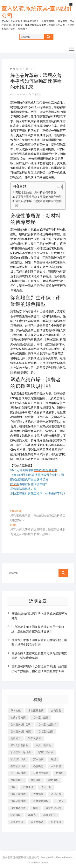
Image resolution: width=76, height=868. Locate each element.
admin (23, 95)
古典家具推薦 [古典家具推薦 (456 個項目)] (36, 711)
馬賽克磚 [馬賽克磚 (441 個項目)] (56, 822)
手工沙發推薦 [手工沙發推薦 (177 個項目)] (18, 773)
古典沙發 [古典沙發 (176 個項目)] (56, 711)
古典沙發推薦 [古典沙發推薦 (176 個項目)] (18, 718)
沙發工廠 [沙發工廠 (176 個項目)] (46, 787)
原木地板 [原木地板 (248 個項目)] (16, 711)
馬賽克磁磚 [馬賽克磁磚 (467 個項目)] (37, 822)
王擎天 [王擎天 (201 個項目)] (60, 801)
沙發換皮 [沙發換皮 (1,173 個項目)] (38, 794)
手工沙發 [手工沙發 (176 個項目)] (56, 766)
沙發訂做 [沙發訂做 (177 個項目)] (56, 794)
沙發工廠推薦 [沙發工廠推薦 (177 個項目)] (18, 794)
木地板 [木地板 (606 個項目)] (60, 773)
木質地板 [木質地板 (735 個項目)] (36, 780)
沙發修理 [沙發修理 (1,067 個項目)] (28, 787)
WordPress (42, 862)
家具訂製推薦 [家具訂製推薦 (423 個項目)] (46, 752)
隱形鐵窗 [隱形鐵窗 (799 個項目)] (16, 815)
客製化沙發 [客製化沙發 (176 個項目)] (35, 738)
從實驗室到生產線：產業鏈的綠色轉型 (38, 197)
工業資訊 (37, 95)
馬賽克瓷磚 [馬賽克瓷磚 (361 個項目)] (17, 822)
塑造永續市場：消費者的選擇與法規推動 (38, 203)
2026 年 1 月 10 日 (23, 69)
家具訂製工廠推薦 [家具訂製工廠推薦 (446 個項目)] (21, 752)
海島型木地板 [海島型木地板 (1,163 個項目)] (41, 801)
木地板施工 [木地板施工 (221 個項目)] (17, 780)
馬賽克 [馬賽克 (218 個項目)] (32, 815)
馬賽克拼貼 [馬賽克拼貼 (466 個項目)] (50, 815)
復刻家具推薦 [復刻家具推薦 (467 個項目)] (18, 766)
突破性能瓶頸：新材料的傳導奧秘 (36, 192)
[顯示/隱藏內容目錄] (57, 187)
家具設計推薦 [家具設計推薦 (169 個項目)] (18, 759)
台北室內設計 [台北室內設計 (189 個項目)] (46, 731)
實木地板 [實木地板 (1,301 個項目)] (38, 759)
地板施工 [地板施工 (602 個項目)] (16, 738)
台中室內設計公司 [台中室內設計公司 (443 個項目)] (21, 724)
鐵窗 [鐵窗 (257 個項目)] (36, 808)
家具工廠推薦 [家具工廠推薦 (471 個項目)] (43, 745)
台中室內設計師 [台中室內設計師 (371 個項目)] (47, 724)
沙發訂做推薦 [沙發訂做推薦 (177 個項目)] (18, 801)
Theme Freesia (64, 857)
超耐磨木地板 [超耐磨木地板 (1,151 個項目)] (18, 808)
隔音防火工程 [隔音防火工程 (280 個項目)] (53, 808)
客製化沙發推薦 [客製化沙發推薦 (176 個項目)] (19, 745)
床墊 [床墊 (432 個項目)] (53, 759)
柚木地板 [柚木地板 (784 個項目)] (53, 780)
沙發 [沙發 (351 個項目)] (13, 787)
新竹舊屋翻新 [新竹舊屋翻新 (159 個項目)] (41, 773)
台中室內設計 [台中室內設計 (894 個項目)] (41, 718)
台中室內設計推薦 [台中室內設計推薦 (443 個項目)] (21, 731)
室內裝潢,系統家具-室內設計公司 (37, 12)
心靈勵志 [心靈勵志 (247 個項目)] (38, 766)
